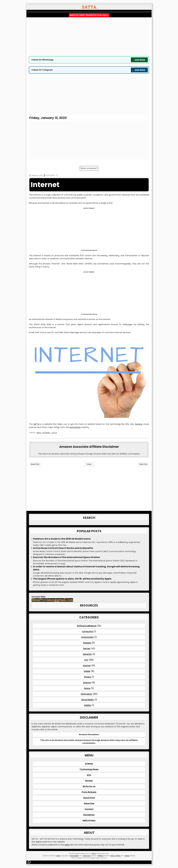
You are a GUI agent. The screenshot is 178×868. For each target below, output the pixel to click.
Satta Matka (74, 856)
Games (87, 648)
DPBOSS (101, 856)
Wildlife (87, 705)
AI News (89, 764)
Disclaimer (89, 815)
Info (86, 660)
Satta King (87, 856)
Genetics (87, 654)
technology (75, 427)
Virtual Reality (87, 700)
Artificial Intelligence (87, 626)
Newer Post (35, 464)
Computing (87, 631)
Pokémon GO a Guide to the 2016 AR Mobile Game (62, 539)
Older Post (143, 464)
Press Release (89, 792)
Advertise (89, 803)
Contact (89, 809)
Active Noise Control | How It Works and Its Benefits (63, 548)
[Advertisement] (89, 37)
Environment (88, 637)
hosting (139, 424)
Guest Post (89, 798)
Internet (47, 433)
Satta (58, 856)
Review (89, 781)
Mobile (87, 671)
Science (87, 683)
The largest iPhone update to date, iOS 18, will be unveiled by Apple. (72, 579)
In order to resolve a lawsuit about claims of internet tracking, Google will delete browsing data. (86, 568)
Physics (88, 677)
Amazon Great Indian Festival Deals (89, 15)
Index (39, 433)
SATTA (36, 424)
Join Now (140, 60)
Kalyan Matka (115, 856)
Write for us (89, 786)
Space (87, 688)
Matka (127, 856)
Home (89, 464)
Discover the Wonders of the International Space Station (66, 557)
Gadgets (87, 643)
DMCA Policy (89, 820)
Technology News (89, 769)
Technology (86, 694)
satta (67, 845)
